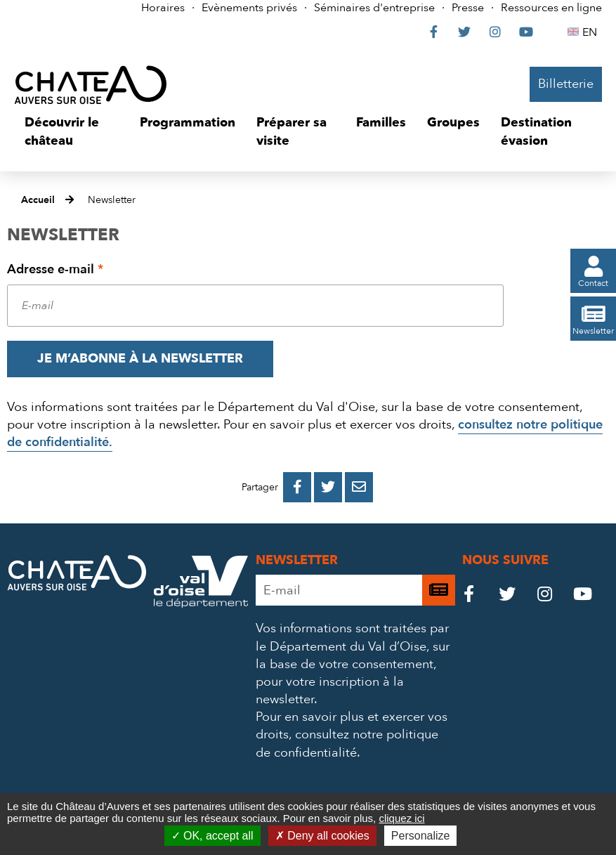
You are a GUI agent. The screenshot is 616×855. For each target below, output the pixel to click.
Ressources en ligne (551, 8)
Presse (468, 8)
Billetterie (566, 84)
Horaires (163, 8)
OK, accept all (212, 836)
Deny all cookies (322, 836)
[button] (72, 132)
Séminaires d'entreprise (374, 8)
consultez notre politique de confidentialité (347, 743)
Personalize (421, 836)
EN (592, 32)
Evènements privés (249, 8)
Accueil (38, 200)
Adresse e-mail (55, 269)
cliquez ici (401, 818)
